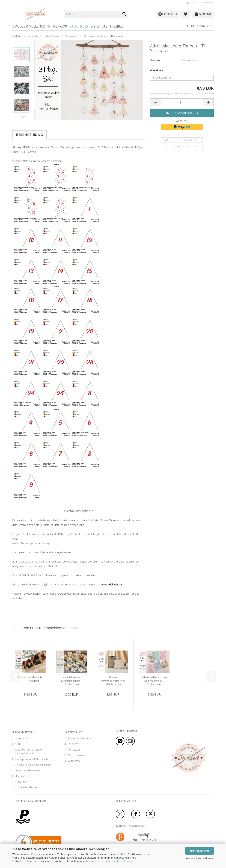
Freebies (117, 26)
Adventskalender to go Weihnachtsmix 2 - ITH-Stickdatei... (154, 681)
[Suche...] (124, 14)
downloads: (157, 70)
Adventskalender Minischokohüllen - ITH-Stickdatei (72, 681)
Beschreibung (29, 135)
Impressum (21, 738)
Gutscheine (74, 761)
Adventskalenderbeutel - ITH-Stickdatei (30, 679)
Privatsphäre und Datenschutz (32, 759)
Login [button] (191, 3)
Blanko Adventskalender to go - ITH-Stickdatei (113, 681)
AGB (17, 744)
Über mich (21, 776)
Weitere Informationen (200, 858)
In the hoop (57, 26)
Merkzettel (207, 3)
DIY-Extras (99, 26)
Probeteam (21, 782)
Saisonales (79, 26)
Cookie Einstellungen (27, 787)
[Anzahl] (182, 102)
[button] (23, 117)
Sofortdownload (199, 26)
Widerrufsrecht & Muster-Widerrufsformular (29, 751)
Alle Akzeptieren (200, 851)
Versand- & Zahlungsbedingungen (34, 765)
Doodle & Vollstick (29, 26)
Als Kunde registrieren (80, 738)
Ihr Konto (73, 744)
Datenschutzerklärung (120, 861)
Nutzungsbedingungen (27, 770)
